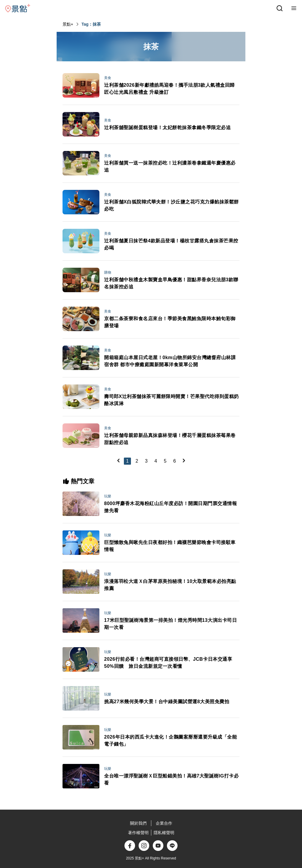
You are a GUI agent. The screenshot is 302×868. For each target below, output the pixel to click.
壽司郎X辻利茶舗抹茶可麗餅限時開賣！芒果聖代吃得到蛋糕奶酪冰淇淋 (171, 400)
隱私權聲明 (164, 833)
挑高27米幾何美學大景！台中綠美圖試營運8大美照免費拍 (167, 702)
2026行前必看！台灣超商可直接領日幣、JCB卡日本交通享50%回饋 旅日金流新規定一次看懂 (168, 663)
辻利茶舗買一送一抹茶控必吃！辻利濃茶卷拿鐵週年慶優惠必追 (170, 166)
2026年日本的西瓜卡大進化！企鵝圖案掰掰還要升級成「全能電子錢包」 (170, 740)
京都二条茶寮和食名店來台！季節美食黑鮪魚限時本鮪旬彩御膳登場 (170, 322)
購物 (108, 272)
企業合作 (164, 823)
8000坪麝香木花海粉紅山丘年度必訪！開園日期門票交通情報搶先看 (170, 507)
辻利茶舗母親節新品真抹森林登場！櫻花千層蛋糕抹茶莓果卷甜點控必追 (170, 439)
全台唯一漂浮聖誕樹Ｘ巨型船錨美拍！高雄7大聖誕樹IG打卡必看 (171, 779)
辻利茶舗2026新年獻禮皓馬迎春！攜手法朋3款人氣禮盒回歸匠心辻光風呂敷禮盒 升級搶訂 (169, 89)
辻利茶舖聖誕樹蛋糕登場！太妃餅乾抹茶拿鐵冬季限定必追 (167, 128)
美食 (108, 78)
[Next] (184, 461)
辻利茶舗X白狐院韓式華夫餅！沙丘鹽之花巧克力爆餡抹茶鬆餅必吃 (171, 205)
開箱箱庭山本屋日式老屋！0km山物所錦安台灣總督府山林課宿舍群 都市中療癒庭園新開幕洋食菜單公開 (170, 361)
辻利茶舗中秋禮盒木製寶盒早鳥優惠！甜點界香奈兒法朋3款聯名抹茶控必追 (171, 283)
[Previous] (118, 461)
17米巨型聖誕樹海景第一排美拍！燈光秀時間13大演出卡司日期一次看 (170, 624)
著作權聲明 (138, 833)
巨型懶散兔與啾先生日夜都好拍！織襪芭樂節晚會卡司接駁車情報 (170, 546)
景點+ (68, 24)
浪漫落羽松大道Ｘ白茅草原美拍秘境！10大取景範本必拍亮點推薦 (170, 585)
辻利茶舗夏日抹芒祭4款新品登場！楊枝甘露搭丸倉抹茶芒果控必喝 (171, 244)
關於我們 (138, 823)
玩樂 (108, 496)
